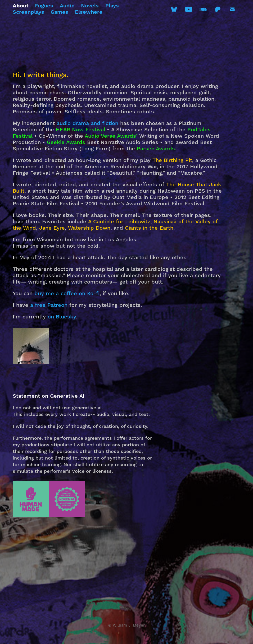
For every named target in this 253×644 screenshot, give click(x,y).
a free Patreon (49, 305)
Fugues (44, 6)
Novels (90, 6)
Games (59, 12)
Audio (67, 6)
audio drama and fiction (87, 123)
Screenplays (28, 12)
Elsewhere (89, 12)
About (21, 6)
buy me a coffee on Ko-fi (67, 294)
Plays (112, 6)
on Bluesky (62, 317)
